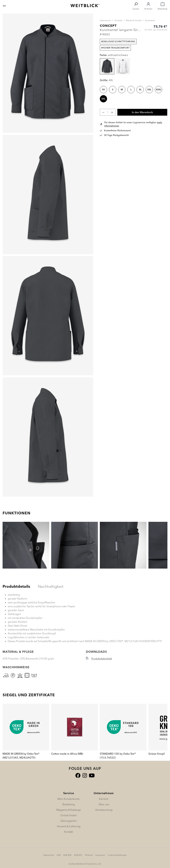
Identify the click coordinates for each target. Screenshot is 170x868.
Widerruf (89, 855)
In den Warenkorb (142, 112)
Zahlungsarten (69, 821)
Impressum (100, 855)
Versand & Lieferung (69, 826)
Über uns (104, 804)
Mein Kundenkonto (69, 799)
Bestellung (69, 804)
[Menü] (4, 5)
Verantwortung (104, 810)
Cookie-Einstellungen (117, 855)
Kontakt (69, 832)
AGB (59, 855)
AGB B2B (67, 855)
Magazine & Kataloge (69, 810)
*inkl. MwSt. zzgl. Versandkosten (156, 30)
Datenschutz (49, 855)
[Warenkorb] (163, 6)
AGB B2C (78, 855)
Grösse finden (69, 815)
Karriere (104, 799)
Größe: (106, 80)
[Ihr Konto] (148, 6)
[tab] (16, 586)
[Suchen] (136, 6)
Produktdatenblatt (102, 659)
